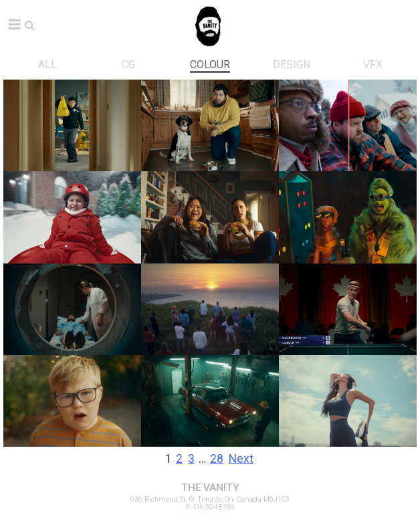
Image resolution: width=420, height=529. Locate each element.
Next (241, 459)
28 (217, 459)
